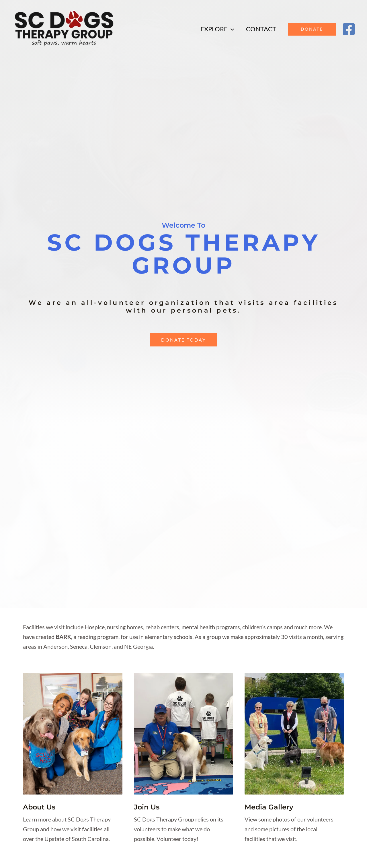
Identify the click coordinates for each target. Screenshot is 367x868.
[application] (230, 29)
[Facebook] (349, 29)
